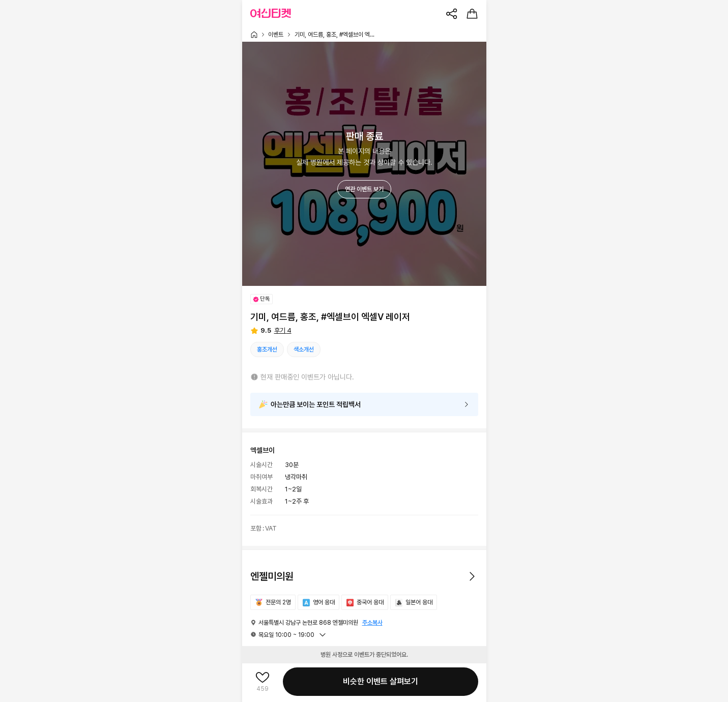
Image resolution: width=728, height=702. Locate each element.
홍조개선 (267, 349)
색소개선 (304, 349)
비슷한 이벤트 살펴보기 (381, 681)
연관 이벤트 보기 (364, 189)
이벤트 (276, 35)
